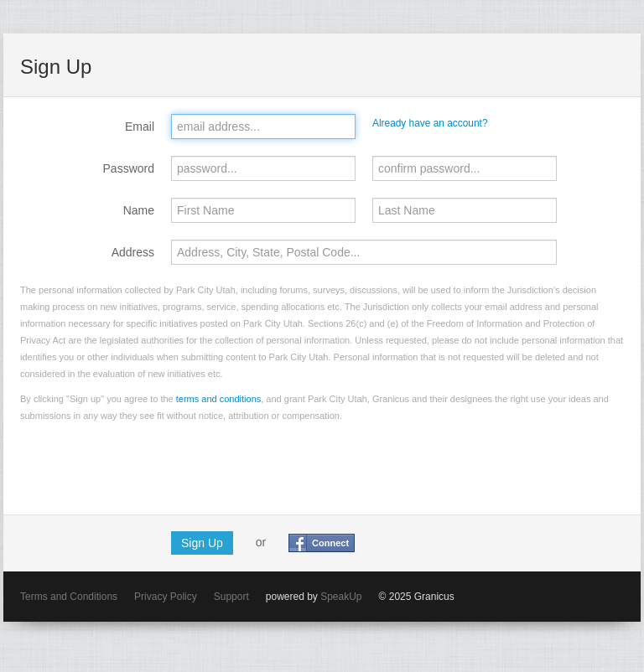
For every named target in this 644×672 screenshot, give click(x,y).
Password (129, 168)
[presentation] (148, 465)
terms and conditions (219, 399)
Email (140, 127)
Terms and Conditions (69, 597)
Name (139, 210)
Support (231, 597)
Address (133, 252)
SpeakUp (341, 597)
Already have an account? (430, 123)
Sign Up (202, 543)
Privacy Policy (166, 597)
